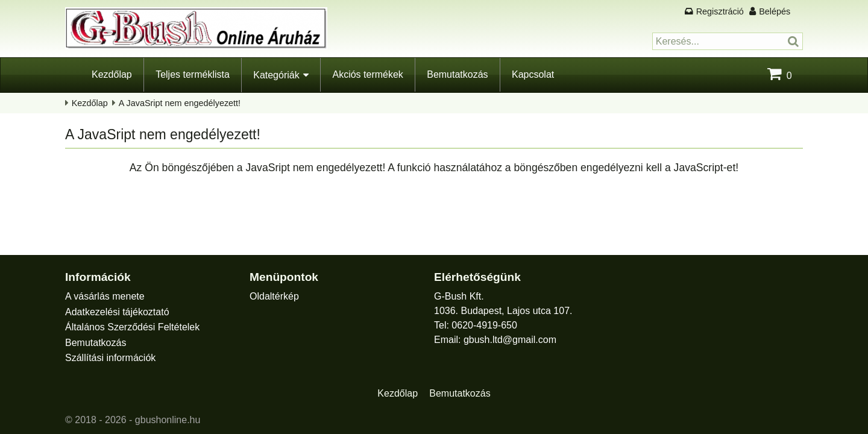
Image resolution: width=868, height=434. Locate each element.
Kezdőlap (112, 74)
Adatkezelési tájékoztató (117, 312)
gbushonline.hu (168, 420)
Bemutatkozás (457, 74)
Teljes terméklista (193, 74)
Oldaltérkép (274, 296)
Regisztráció (720, 11)
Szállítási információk (110, 358)
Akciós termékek (367, 74)
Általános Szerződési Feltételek (132, 327)
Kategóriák (276, 75)
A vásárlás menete (105, 296)
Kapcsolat (533, 74)
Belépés (775, 11)
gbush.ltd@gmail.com (510, 340)
